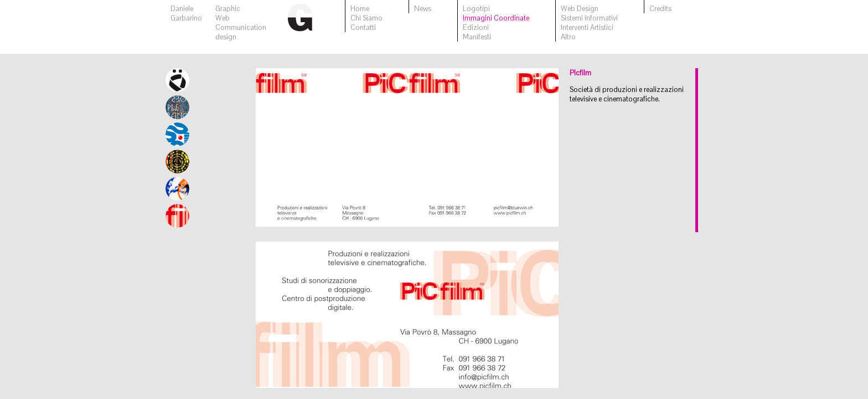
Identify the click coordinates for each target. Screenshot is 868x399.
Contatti (363, 27)
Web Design (580, 9)
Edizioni (476, 27)
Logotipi (476, 9)
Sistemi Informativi (589, 18)
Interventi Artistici (587, 27)
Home (360, 9)
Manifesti (477, 37)
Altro (568, 37)
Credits (660, 9)
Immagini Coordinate (496, 18)
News (423, 9)
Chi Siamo (366, 18)
